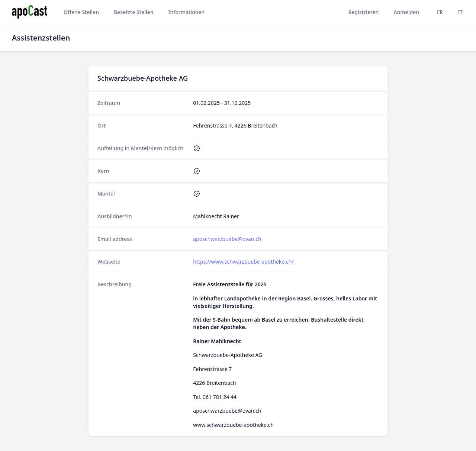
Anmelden (406, 12)
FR (440, 12)
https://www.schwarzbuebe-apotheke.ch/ (243, 262)
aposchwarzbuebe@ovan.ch (227, 239)
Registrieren (364, 12)
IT (460, 12)
